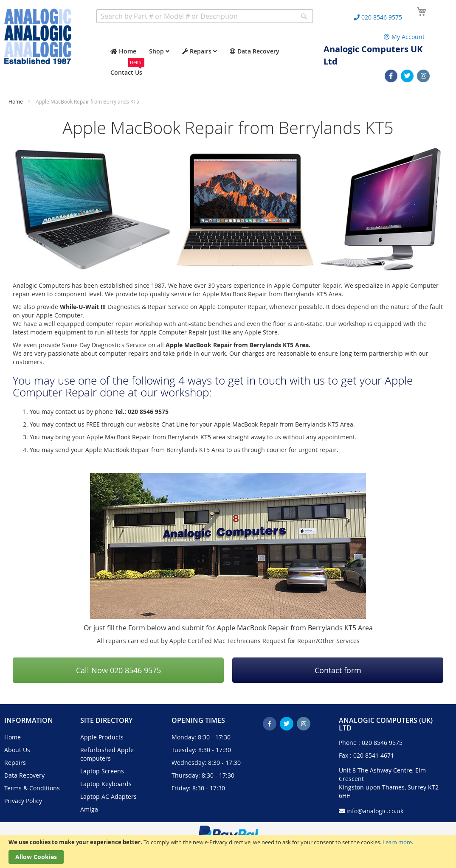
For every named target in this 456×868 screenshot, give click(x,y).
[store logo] (38, 36)
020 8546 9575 (382, 743)
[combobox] (205, 16)
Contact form (338, 670)
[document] (228, 851)
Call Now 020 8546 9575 (118, 670)
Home (16, 101)
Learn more (397, 842)
